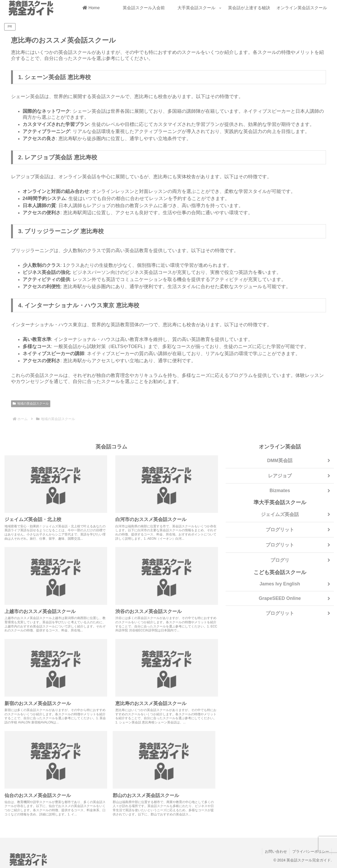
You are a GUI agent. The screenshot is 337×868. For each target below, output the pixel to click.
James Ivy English (280, 584)
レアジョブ (280, 476)
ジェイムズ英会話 (280, 514)
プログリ (280, 560)
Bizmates (280, 491)
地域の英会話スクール (31, 404)
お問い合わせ (275, 851)
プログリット (280, 530)
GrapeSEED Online (280, 598)
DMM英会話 (280, 461)
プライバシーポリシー (310, 851)
